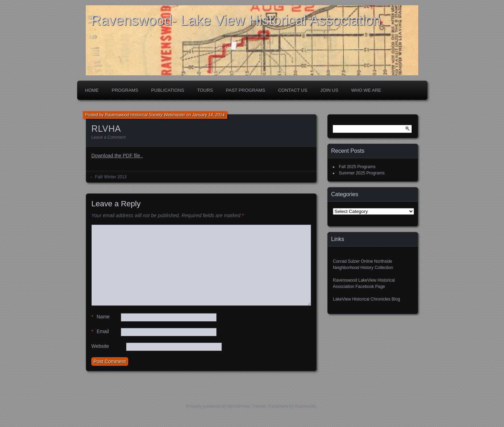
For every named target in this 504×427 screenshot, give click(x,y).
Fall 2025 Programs (357, 167)
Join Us (329, 90)
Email (100, 332)
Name (100, 317)
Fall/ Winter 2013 (111, 177)
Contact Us (293, 90)
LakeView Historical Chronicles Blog (366, 299)
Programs (125, 90)
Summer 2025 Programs (362, 173)
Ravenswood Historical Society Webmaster (145, 115)
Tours (205, 90)
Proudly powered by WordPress (218, 406)
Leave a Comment (108, 137)
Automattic (306, 406)
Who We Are (366, 90)
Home (92, 90)
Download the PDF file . (117, 156)
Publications (168, 90)
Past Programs (246, 90)
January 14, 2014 (208, 115)
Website (100, 346)
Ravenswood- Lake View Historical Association (236, 20)
